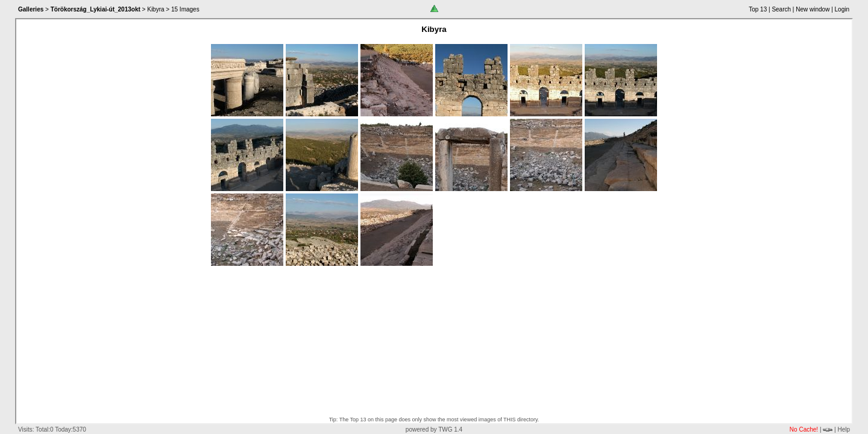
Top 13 (758, 9)
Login (842, 9)
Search (781, 9)
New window (813, 9)
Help (844, 429)
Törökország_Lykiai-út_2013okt (96, 9)
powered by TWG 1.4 (434, 429)
